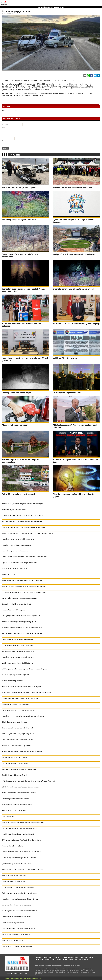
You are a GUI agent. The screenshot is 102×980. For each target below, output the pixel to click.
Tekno (76, 957)
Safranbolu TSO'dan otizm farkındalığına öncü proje (76, 324)
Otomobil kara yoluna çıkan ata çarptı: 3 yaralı (74, 289)
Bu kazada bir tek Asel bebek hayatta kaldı (17, 746)
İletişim (71, 959)
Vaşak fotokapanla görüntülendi (13, 923)
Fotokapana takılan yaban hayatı (17, 393)
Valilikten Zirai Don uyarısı (65, 358)
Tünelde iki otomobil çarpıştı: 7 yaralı (15, 775)
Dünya (51, 957)
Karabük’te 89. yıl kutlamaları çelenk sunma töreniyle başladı (23, 504)
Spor (42, 959)
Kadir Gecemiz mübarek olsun (12, 940)
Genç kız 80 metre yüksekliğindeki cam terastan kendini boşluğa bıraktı (27, 693)
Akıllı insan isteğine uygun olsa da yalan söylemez (19, 893)
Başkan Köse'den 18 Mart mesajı (13, 881)
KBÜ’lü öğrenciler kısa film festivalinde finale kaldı (19, 911)
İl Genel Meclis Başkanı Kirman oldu (14, 569)
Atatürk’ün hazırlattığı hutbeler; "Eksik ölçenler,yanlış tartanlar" (23, 516)
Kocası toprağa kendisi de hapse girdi (15, 551)
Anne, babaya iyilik (8, 816)
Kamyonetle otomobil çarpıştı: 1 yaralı (19, 187)
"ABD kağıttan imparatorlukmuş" (68, 393)
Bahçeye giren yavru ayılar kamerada (19, 220)
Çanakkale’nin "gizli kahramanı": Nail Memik (17, 864)
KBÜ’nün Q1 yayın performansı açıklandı (16, 675)
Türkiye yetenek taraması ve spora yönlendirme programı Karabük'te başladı (28, 533)
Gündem (45, 957)
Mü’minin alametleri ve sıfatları (13, 846)
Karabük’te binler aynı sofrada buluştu (15, 875)
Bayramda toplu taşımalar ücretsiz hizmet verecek (19, 828)
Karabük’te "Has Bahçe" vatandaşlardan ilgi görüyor (20, 622)
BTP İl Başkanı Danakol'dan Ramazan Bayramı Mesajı (20, 787)
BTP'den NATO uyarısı (10, 575)
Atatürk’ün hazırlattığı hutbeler (12, 681)
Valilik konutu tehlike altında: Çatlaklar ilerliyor (18, 663)
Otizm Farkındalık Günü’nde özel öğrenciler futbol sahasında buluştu (25, 557)
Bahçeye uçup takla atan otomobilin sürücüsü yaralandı (21, 616)
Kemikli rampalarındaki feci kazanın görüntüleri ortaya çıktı (22, 752)
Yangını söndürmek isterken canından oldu (16, 905)
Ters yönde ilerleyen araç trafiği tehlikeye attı (18, 728)
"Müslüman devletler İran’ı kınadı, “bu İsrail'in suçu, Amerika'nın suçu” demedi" (29, 781)
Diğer (37, 959)
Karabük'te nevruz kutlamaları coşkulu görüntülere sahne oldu (23, 716)
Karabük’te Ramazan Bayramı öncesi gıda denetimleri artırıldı (23, 822)
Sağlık (91, 957)
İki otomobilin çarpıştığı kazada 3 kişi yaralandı (18, 651)
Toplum (70, 957)
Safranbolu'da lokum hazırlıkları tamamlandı (17, 917)
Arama (81, 959)
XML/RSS (87, 959)
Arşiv (76, 959)
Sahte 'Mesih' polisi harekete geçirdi (18, 494)
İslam (53, 959)
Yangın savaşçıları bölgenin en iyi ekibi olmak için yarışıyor (22, 580)
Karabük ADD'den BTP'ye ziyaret (13, 610)
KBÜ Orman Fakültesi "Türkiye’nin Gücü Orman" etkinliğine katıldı (24, 592)
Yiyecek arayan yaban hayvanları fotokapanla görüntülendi (22, 634)
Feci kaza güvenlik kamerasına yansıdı (15, 799)
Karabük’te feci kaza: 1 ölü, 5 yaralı (14, 811)
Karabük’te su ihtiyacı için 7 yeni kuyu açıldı (17, 946)
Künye (65, 959)
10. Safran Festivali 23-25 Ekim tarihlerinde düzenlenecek (22, 521)
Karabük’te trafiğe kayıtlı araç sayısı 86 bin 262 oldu (20, 899)
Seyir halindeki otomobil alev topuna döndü (17, 805)
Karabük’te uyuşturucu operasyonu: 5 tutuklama (18, 657)
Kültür (82, 957)
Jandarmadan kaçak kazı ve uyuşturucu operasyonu (20, 598)
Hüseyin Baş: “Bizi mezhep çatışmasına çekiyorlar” (20, 858)
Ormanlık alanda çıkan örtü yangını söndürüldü (18, 645)
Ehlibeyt (47, 959)
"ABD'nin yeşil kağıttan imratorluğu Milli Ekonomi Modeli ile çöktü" (25, 669)
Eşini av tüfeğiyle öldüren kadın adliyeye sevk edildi (20, 563)
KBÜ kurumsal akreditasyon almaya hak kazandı (18, 887)
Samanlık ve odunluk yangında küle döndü (16, 604)
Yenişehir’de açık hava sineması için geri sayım (74, 254)
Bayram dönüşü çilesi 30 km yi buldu (15, 757)
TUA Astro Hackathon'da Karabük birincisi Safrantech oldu (22, 628)
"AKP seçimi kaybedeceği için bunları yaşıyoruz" (19, 929)
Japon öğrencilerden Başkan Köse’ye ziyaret (17, 639)
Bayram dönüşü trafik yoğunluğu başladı (16, 763)
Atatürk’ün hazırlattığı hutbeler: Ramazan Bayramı (19, 793)
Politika (64, 957)
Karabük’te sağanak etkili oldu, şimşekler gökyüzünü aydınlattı (23, 527)
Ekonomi (58, 957)
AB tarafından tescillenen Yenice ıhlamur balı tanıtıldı (20, 698)
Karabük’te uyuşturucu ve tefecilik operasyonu (18, 539)
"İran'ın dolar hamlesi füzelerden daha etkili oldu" (19, 710)
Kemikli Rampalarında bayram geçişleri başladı (18, 834)
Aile (86, 957)
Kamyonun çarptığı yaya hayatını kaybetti (16, 704)
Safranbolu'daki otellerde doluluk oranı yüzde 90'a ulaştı (21, 852)
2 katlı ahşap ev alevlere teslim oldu (14, 722)
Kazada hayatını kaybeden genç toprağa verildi (18, 734)
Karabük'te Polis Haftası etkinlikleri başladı (72, 187)
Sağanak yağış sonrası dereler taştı (14, 510)
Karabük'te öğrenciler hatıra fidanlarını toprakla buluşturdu (22, 687)
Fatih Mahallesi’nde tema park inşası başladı (17, 740)
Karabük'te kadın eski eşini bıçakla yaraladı (17, 545)
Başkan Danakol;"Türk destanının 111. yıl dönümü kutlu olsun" (23, 870)
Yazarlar (59, 959)
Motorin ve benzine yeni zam (15, 425)
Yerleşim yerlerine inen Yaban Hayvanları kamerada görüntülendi (24, 586)
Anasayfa (38, 957)
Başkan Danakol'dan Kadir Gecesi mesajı (16, 934)
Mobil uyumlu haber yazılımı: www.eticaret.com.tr (23, 978)
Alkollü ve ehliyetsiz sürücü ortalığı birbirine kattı (19, 769)
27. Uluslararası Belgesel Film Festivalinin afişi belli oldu (22, 840)
